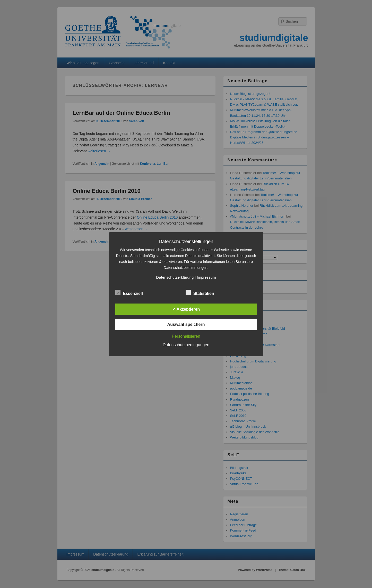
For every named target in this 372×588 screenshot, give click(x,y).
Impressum (206, 277)
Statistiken (200, 293)
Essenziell (129, 293)
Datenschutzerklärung (175, 277)
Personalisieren (186, 336)
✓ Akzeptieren (186, 309)
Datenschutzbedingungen (186, 345)
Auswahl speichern (186, 324)
